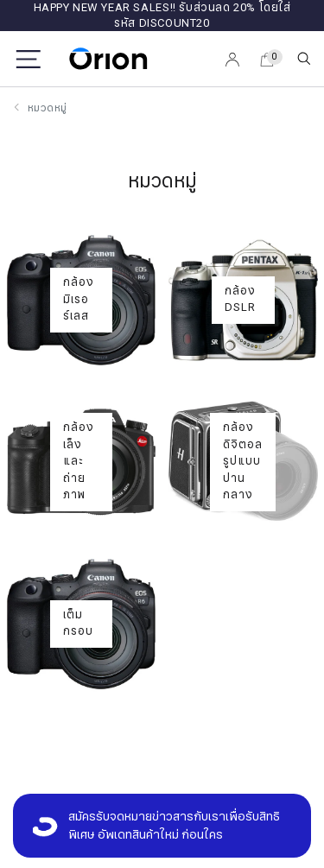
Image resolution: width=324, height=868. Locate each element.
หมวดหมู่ (47, 108)
